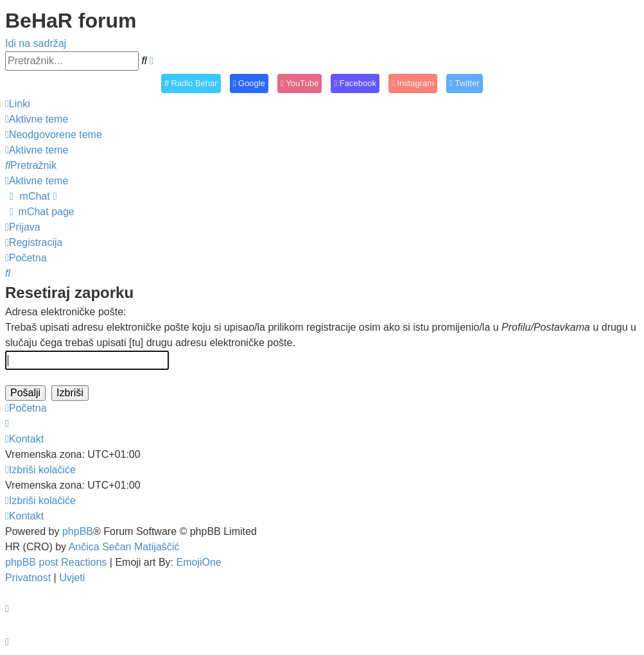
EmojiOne (199, 562)
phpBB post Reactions (56, 562)
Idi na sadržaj (36, 43)
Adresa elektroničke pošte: (66, 312)
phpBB (78, 531)
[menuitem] (37, 119)
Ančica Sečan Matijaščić (124, 547)
